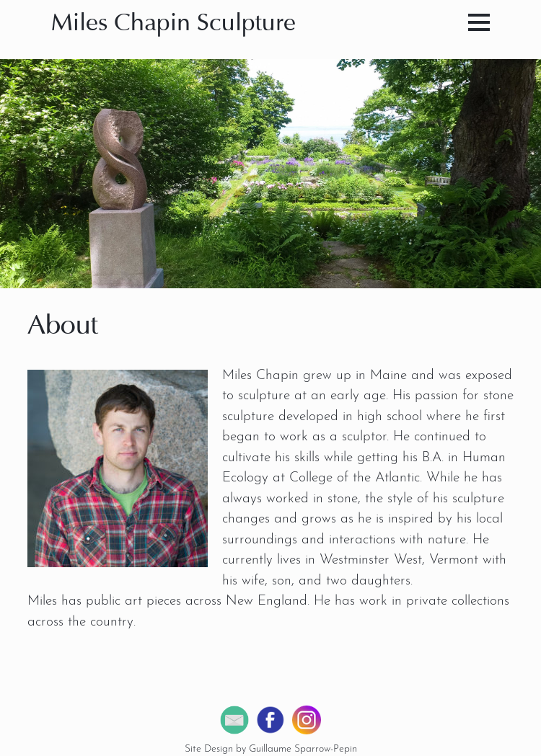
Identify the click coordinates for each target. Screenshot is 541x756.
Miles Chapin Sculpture (173, 24)
